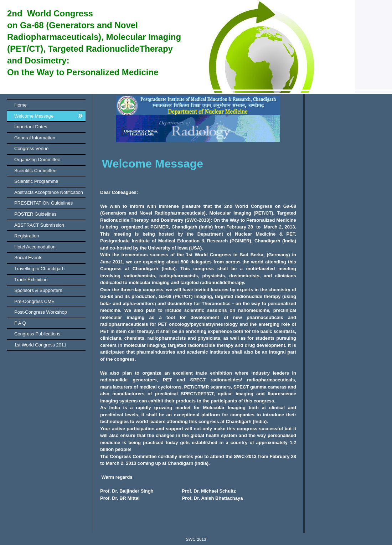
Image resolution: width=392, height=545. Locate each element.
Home (20, 105)
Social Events (28, 258)
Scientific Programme (36, 181)
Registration (27, 236)
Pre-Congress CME (34, 301)
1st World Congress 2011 (40, 345)
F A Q (20, 323)
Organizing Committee (37, 160)
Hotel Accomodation (35, 247)
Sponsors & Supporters (38, 290)
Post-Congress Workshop (41, 312)
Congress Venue (31, 148)
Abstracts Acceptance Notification (49, 192)
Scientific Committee (35, 171)
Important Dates (31, 127)
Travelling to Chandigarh (39, 269)
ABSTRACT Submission (39, 225)
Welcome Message (34, 116)
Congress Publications (37, 334)
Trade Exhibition (31, 280)
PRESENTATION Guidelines (43, 203)
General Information (35, 138)
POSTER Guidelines (35, 214)
